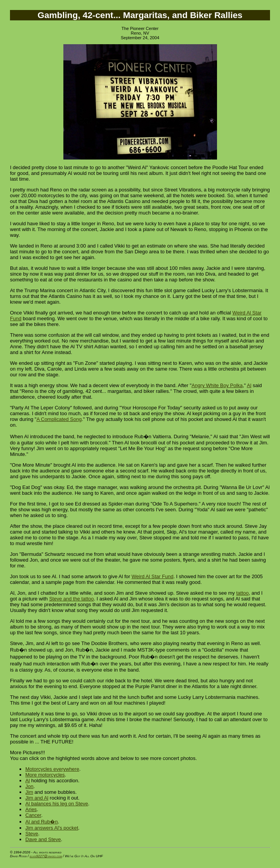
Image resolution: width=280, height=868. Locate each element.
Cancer (33, 815)
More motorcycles (45, 775)
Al (249, 385)
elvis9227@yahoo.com (46, 856)
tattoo (243, 593)
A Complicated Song (59, 419)
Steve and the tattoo (71, 599)
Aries (31, 809)
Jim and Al (37, 798)
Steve (32, 834)
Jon (29, 786)
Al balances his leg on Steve (57, 804)
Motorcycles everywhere (52, 769)
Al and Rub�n (42, 822)
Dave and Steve (43, 839)
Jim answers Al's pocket (52, 828)
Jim (29, 792)
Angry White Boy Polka (217, 385)
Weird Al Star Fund (153, 576)
